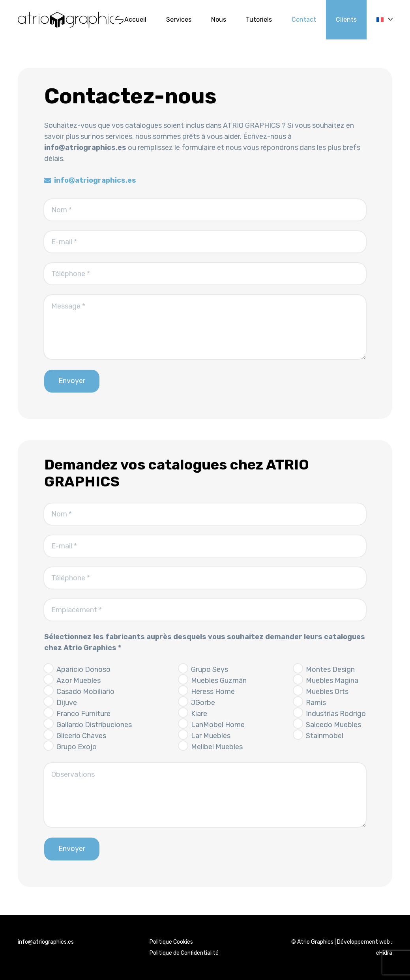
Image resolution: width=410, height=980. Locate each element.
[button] (384, 20)
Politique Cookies (171, 942)
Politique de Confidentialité (184, 953)
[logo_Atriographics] (71, 20)
